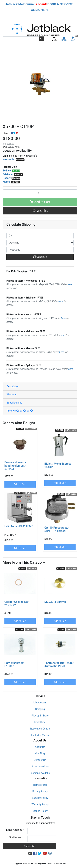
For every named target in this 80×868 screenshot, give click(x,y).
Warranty (12, 395)
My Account (40, 703)
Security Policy (40, 798)
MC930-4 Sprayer (55, 602)
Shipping (40, 709)
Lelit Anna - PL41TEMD (19, 526)
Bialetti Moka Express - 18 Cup (59, 465)
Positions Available (40, 773)
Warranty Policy (40, 804)
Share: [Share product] (11, 133)
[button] (40, 211)
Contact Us (40, 760)
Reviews (20, 411)
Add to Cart (40, 202)
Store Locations (40, 767)
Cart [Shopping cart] (74, 39)
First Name (15, 837)
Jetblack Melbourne (19, 4)
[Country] (40, 243)
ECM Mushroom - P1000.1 (15, 665)
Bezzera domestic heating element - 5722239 (16, 466)
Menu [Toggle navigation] (54, 39)
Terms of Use (40, 785)
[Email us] (30, 853)
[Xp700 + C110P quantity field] (40, 193)
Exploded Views (40, 735)
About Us (40, 747)
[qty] (40, 236)
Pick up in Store (40, 716)
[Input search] (21, 39)
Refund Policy (40, 811)
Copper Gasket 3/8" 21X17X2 (17, 604)
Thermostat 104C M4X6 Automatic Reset (59, 665)
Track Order (40, 722)
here (70, 284)
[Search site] (41, 39)
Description (13, 386)
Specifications (14, 403)
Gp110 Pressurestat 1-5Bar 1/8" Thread (58, 529)
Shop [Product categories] (64, 39)
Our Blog (40, 753)
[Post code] (40, 250)
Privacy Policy (40, 791)
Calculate (40, 257)
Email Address (15, 830)
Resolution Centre (40, 729)
